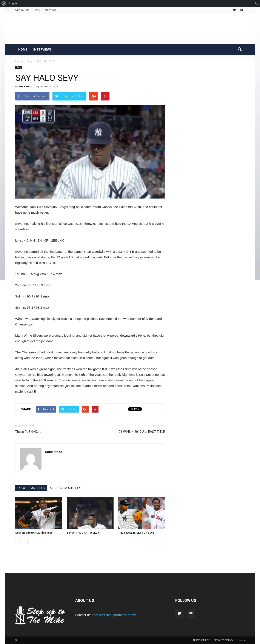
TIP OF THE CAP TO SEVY (83, 533)
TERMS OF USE (201, 640)
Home (36, 10)
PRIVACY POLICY (224, 640)
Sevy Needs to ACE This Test (34, 533)
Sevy (19, 67)
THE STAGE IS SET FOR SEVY (136, 533)
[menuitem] (4, 3)
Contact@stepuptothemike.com (114, 615)
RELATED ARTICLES (31, 488)
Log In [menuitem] (13, 3)
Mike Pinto (25, 86)
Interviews (50, 10)
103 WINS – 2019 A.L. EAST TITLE (141, 432)
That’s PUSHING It (28, 432)
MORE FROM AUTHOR (65, 488)
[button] (240, 49)
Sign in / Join (22, 10)
